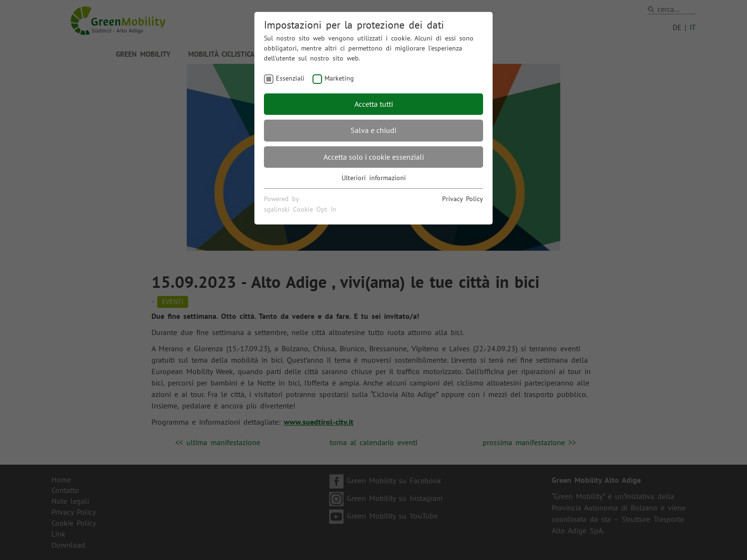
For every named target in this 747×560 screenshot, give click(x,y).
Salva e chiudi (373, 130)
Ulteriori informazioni (374, 178)
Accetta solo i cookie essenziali (374, 157)
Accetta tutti (374, 104)
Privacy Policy (463, 199)
